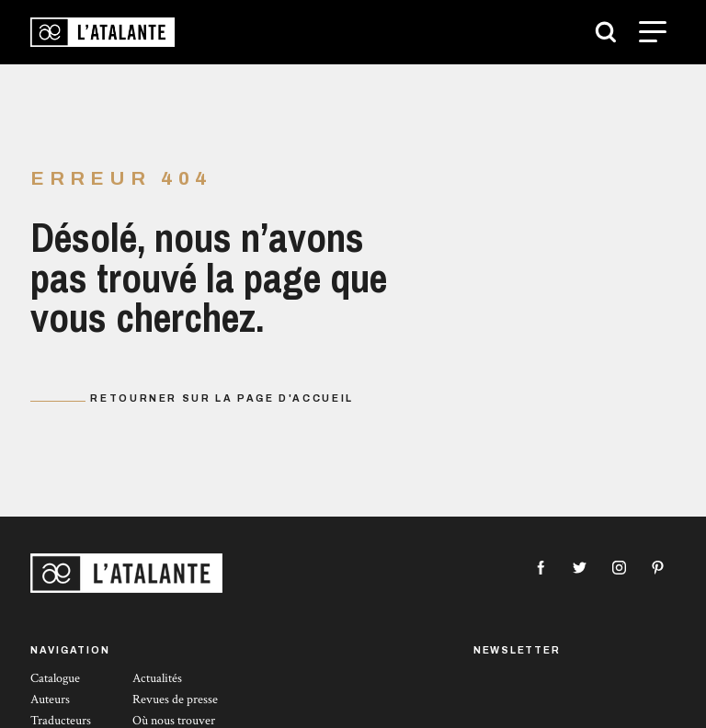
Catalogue (55, 678)
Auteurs (50, 700)
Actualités (157, 678)
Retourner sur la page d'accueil (222, 398)
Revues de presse (175, 700)
